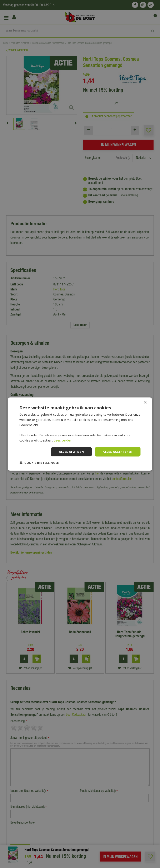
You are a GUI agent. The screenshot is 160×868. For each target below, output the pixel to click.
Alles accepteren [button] (118, 452)
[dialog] (80, 434)
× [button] (145, 402)
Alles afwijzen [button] (71, 452)
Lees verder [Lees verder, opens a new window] (63, 440)
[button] (39, 462)
